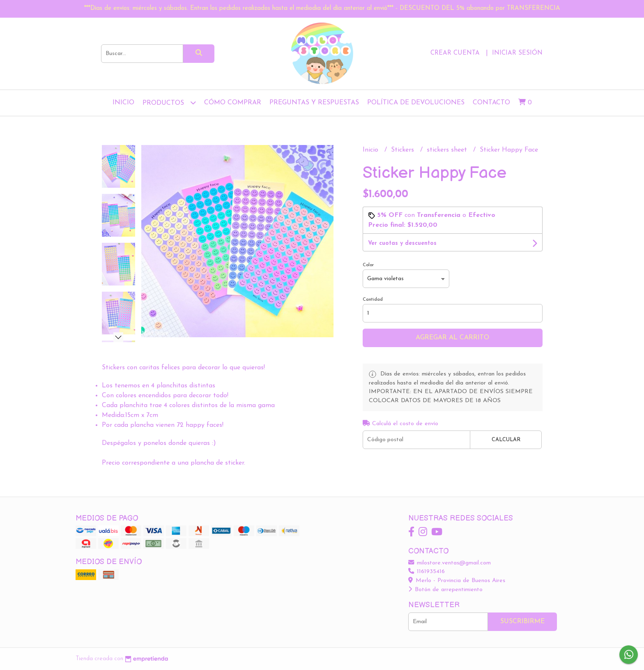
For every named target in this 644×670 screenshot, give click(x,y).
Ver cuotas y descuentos (402, 243)
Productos (169, 102)
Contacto (491, 103)
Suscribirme (522, 622)
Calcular (506, 440)
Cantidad (373, 300)
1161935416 (427, 572)
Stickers (404, 150)
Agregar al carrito (452, 338)
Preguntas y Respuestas (314, 103)
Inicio (123, 103)
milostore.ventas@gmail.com (450, 563)
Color (368, 265)
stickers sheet (448, 150)
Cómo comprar (233, 103)
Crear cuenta (455, 53)
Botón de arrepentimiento (445, 590)
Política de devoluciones (416, 103)
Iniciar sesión (517, 53)
